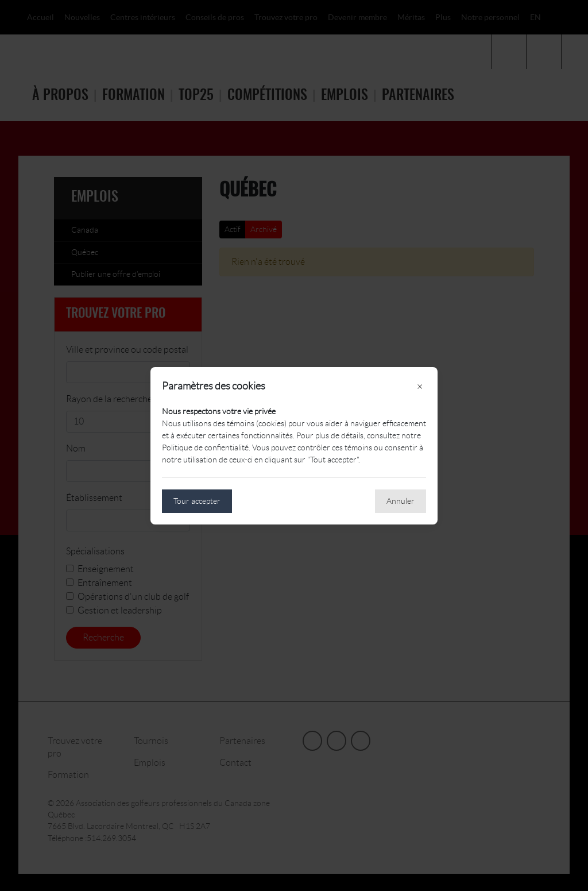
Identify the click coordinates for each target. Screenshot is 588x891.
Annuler (401, 501)
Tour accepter (197, 501)
